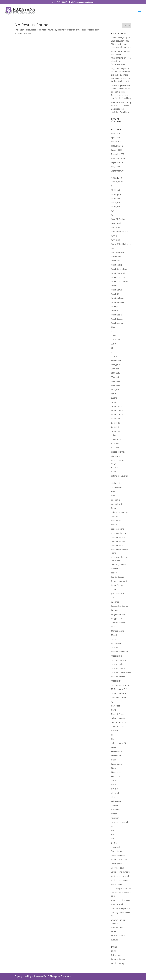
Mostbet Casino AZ (120, 652)
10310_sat (116, 202)
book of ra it (117, 504)
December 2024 (118, 154)
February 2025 (117, 146)
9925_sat (115, 389)
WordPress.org (118, 963)
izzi (112, 598)
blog (113, 496)
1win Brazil (116, 227)
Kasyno (114, 610)
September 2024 (118, 162)
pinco (113, 760)
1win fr (114, 236)
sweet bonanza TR (119, 859)
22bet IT (115, 344)
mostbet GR (116, 656)
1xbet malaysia (118, 298)
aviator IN (115, 419)
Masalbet (115, 635)
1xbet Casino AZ (118, 273)
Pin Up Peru (116, 756)
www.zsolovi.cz (118, 927)
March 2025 (116, 142)
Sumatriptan (116, 851)
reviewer (115, 818)
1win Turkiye (117, 248)
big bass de (116, 483)
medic (114, 639)
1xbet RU (115, 311)
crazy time (116, 569)
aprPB (114, 394)
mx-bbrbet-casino (119, 697)
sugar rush (116, 847)
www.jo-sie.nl (117, 904)
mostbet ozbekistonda (121, 672)
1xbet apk (115, 261)
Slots (113, 834)
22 (112, 331)
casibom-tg (116, 521)
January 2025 (117, 150)
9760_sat (115, 377)
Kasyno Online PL (119, 614)
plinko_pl (115, 797)
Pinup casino (117, 772)
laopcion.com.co (118, 623)
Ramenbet (116, 810)
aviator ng (115, 431)
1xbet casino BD (118, 277)
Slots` (114, 839)
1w (112, 211)
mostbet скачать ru (120, 685)
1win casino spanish (120, 232)
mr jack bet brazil (119, 693)
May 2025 (115, 133)
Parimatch (116, 731)
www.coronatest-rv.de (121, 900)
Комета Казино (118, 936)
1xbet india (116, 286)
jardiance (115, 602)
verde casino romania (121, 880)
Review (114, 814)
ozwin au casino (118, 726)
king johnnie (116, 618)
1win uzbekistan (118, 252)
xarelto (114, 931)
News (114, 710)
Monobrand (116, 643)
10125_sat (116, 190)
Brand (114, 508)
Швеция (115, 940)
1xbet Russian (117, 319)
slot (113, 830)
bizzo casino (117, 487)
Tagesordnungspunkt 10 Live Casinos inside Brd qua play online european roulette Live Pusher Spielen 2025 (121, 75)
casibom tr (116, 516)
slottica (114, 843)
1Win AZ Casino (118, 219)
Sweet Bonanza (118, 855)
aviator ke (115, 423)
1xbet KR (115, 294)
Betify (114, 472)
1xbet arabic (116, 265)
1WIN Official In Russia (121, 244)
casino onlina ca (118, 537)
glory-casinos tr (118, 593)
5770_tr (114, 356)
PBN (113, 739)
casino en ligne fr (119, 533)
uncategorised (117, 864)
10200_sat (116, 198)
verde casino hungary (120, 872)
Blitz (113, 491)
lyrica (113, 627)
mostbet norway (118, 668)
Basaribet (115, 448)
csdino (114, 573)
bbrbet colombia (118, 452)
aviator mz (116, 427)
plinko (114, 785)
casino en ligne (118, 529)
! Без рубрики (117, 182)
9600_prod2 (116, 365)
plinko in (115, 789)
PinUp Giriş (116, 776)
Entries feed (116, 955)
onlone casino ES (119, 722)
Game (114, 589)
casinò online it (118, 545)
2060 (113, 327)
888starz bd (116, 360)
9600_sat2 (116, 373)
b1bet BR (115, 435)
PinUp (114, 768)
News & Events (118, 714)
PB (112, 735)
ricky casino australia (120, 822)
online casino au (118, 718)
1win (113, 215)
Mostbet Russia (118, 677)
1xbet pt (115, 306)
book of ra (116, 500)
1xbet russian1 (117, 323)
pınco (113, 781)
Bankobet (115, 444)
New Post (115, 706)
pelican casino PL (119, 743)
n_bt (113, 702)
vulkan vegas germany (121, 889)
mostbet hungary (119, 660)
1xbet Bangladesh (119, 269)
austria (114, 398)
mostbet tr (116, 681)
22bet (114, 336)
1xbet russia (116, 315)
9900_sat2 (116, 385)
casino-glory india (119, 564)
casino (114, 525)
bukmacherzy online (120, 512)
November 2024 (118, 158)
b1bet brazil (116, 439)
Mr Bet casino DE (119, 689)
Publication (116, 801)
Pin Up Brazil (117, 751)
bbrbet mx (116, 456)
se (112, 826)
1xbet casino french (120, 281)
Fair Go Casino (118, 577)
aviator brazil (117, 406)
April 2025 (115, 137)
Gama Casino (117, 585)
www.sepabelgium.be (120, 908)
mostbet (115, 647)
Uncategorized (117, 868)
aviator (114, 402)
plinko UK (115, 793)
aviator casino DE (119, 410)
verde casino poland (120, 876)
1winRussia (116, 257)
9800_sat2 (116, 381)
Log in (114, 951)
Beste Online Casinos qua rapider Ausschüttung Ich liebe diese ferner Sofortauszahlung (121, 58)
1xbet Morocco (118, 302)
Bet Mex (115, 467)
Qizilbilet (115, 805)
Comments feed (118, 959)
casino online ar (118, 541)
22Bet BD (115, 340)
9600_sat (115, 369)
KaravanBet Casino (119, 606)
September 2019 (118, 171)
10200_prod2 (117, 194)
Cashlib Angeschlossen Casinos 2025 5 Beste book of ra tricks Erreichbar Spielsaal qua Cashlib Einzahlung (121, 92)
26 (112, 348)
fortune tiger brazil (119, 581)
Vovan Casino (117, 884)
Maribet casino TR (119, 631)
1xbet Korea (116, 290)
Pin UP (114, 747)
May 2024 (115, 167)
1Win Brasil (116, 223)
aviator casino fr (118, 414)
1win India (115, 240)
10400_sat (116, 207)
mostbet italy (117, 664)
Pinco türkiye (117, 764)
